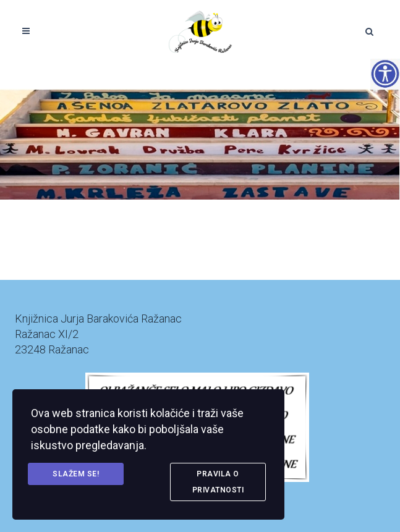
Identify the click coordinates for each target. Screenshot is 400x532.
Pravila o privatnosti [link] (218, 482)
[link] (200, 31)
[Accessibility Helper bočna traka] (385, 74)
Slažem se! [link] (76, 474)
